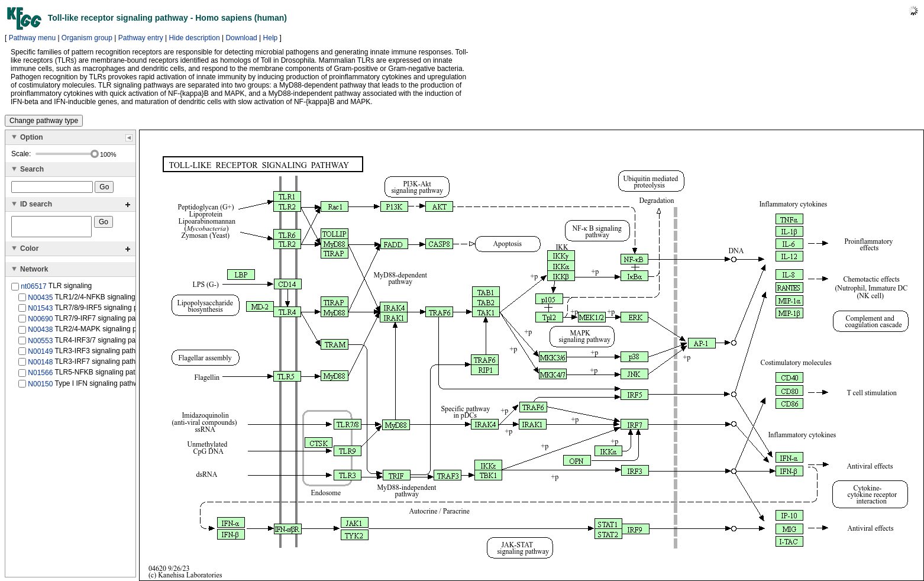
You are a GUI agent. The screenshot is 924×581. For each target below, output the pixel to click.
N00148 (40, 366)
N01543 (40, 312)
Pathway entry (141, 38)
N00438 (40, 333)
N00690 (40, 322)
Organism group (87, 38)
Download (241, 38)
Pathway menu (32, 38)
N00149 (40, 355)
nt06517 (33, 290)
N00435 (40, 301)
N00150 (40, 387)
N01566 (40, 376)
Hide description (195, 38)
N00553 (40, 344)
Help (271, 38)
